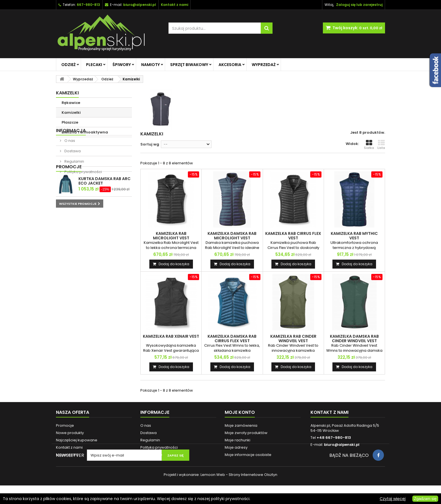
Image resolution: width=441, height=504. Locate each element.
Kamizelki (71, 113)
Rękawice (71, 103)
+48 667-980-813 (334, 438)
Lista (381, 145)
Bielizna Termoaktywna (85, 132)
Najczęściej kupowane (77, 440)
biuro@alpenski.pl (140, 5)
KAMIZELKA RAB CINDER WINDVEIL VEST (293, 339)
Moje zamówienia (241, 425)
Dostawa (72, 167)
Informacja (71, 147)
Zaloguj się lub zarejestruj (359, 5)
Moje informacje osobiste (248, 455)
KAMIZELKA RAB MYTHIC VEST (354, 236)
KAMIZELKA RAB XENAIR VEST (171, 336)
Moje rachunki (238, 440)
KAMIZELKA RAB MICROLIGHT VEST (171, 236)
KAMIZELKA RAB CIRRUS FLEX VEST (293, 236)
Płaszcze (70, 122)
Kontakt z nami (69, 447)
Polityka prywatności (83, 188)
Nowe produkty (70, 433)
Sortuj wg (150, 144)
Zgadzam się (425, 499)
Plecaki (94, 65)
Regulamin (74, 178)
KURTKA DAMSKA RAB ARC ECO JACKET (104, 217)
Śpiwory (122, 65)
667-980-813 (88, 5)
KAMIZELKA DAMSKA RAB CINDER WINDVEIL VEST (354, 339)
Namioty (150, 65)
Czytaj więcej (393, 499)
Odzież (68, 65)
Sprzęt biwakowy (189, 65)
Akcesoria (230, 65)
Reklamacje (151, 455)
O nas (69, 157)
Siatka (369, 145)
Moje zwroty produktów (246, 433)
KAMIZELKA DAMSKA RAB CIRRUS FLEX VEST (232, 339)
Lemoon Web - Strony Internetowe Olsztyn (239, 493)
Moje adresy (236, 447)
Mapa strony (67, 455)
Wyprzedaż (264, 65)
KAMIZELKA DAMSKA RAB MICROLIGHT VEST (232, 236)
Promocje (69, 203)
